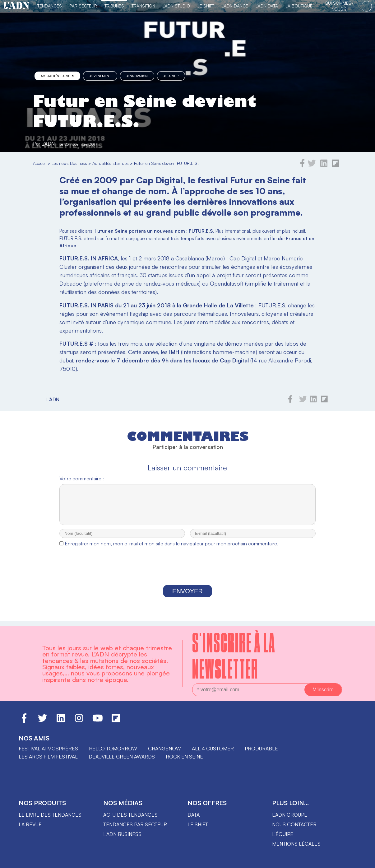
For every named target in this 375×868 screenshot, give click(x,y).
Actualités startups (57, 76)
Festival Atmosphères (48, 749)
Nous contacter (294, 824)
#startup (171, 76)
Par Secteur (83, 6)
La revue (30, 824)
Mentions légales (296, 844)
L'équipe (283, 834)
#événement (100, 76)
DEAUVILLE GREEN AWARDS (122, 757)
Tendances (50, 6)
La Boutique (299, 6)
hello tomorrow (113, 749)
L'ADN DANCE (235, 6)
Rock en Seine (184, 757)
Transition (143, 6)
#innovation (137, 76)
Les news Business (69, 163)
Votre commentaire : (82, 478)
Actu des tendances (130, 815)
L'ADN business (122, 834)
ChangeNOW (164, 749)
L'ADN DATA (267, 6)
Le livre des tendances (50, 815)
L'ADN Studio (176, 6)
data (194, 815)
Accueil (40, 163)
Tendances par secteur (135, 824)
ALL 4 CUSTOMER (213, 749)
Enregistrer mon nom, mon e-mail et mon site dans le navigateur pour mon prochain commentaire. (171, 549)
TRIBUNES (114, 6)
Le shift (198, 824)
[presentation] (187, 573)
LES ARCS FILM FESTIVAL (48, 757)
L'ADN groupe (290, 815)
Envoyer (187, 597)
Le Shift (206, 6)
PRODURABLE (261, 749)
